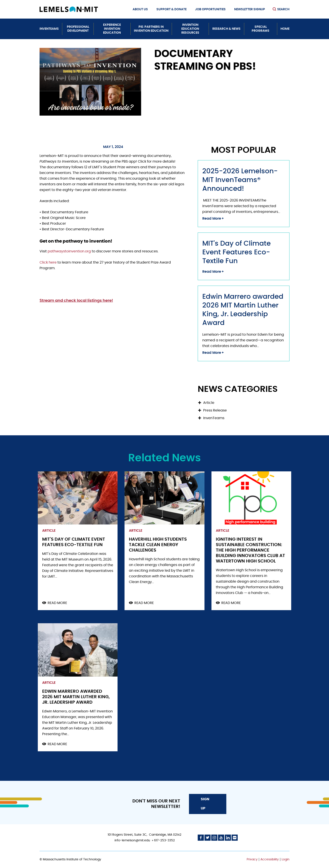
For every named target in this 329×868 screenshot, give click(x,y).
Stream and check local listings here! (76, 301)
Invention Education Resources (190, 29)
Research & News (226, 29)
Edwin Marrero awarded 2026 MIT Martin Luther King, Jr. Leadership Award (76, 697)
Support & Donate (171, 9)
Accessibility (270, 859)
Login (286, 859)
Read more (57, 603)
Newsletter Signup (250, 9)
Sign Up (205, 804)
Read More (212, 219)
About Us (140, 9)
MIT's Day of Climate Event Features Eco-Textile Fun (236, 252)
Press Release (215, 410)
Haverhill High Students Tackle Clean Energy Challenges (158, 545)
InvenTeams (49, 29)
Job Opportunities (210, 9)
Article (209, 403)
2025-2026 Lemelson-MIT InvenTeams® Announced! (240, 180)
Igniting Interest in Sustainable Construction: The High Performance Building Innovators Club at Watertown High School (250, 550)
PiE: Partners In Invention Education (151, 29)
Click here (48, 262)
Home (285, 29)
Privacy (252, 859)
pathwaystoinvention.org (70, 251)
